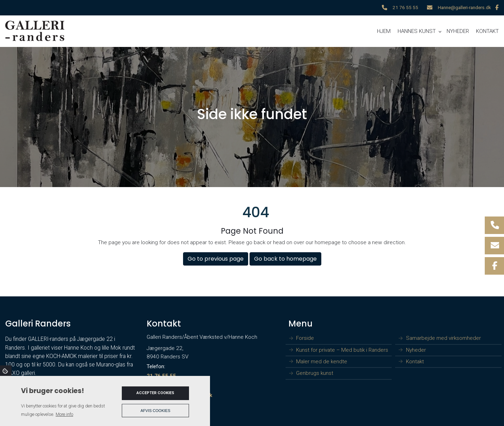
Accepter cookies (155, 393)
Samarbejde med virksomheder (443, 338)
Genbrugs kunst (315, 373)
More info (64, 414)
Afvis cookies (156, 411)
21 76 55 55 (405, 8)
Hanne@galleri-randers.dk (464, 8)
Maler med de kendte (322, 362)
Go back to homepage (285, 259)
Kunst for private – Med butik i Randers (342, 350)
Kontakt (415, 362)
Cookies (6, 371)
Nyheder (416, 350)
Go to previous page (216, 259)
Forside (305, 338)
